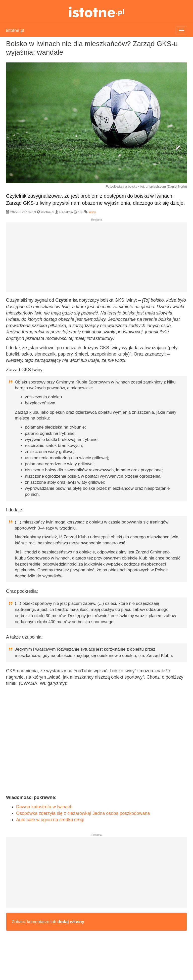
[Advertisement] (96, 259)
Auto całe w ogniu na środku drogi (50, 820)
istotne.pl (97, 12)
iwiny (92, 212)
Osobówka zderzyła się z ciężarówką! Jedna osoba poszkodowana (83, 813)
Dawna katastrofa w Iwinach (44, 807)
